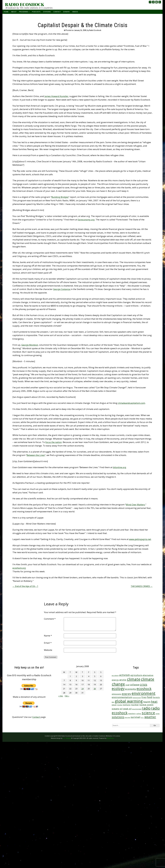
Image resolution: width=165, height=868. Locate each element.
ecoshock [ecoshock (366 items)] (144, 689)
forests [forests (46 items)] (156, 697)
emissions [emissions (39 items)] (117, 694)
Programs (24, 12)
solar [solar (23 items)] (158, 714)
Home (6, 12)
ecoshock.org (19, 568)
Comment (50, 619)
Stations (47, 12)
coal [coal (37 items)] (127, 685)
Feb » (67, 696)
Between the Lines (36, 455)
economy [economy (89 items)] (131, 689)
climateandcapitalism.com (131, 403)
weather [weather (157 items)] (150, 717)
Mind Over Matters (135, 505)
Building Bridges (60, 197)
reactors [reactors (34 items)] (132, 713)
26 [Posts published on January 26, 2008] (95, 689)
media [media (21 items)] (120, 705)
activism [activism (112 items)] (125, 675)
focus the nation (54, 442)
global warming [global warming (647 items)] (129, 701)
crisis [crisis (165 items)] (144, 684)
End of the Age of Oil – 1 (25, 586)
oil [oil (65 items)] (121, 709)
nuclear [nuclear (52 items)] (135, 705)
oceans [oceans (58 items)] (116, 709)
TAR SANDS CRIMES (142, 586)
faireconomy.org (86, 220)
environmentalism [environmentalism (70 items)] (122, 697)
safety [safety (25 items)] (139, 714)
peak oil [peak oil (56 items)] (127, 709)
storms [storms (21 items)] (128, 717)
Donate (66, 12)
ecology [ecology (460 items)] (118, 688)
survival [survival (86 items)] (135, 717)
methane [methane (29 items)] (127, 705)
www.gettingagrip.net (140, 539)
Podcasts (36, 12)
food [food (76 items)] (150, 697)
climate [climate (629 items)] (134, 679)
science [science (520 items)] (148, 713)
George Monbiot (30, 345)
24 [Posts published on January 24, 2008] (82, 689)
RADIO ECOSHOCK (24, 4)
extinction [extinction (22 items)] (137, 697)
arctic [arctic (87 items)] (123, 680)
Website (48, 650)
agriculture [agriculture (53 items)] (136, 675)
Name (48, 636)
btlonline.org (120, 467)
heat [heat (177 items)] (154, 701)
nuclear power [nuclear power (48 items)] (147, 705)
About (14, 12)
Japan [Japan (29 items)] (114, 705)
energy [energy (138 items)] (126, 694)
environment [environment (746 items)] (144, 693)
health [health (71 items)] (147, 702)
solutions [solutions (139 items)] (118, 717)
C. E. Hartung (67, 738)
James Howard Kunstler (56, 96)
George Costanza (62, 289)
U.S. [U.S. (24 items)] (142, 717)
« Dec (61, 696)
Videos (75, 12)
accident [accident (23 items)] (115, 675)
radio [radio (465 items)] (146, 708)
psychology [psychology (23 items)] (137, 709)
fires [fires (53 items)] (144, 697)
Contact (57, 12)
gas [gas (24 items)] (113, 702)
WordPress (110, 738)
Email (48, 643)
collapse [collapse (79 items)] (135, 685)
